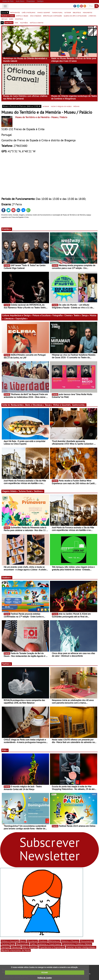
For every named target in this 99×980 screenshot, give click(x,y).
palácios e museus (8, 16)
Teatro (77, 315)
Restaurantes (18, 405)
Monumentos (87, 941)
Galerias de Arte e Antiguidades (81, 947)
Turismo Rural (26, 491)
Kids (5, 750)
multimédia (24, 23)
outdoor (68, 12)
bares (11, 19)
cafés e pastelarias (28, 12)
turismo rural (57, 12)
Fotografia (58, 315)
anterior (46, 106)
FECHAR (45, 973)
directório (9, 23)
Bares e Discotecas (35, 405)
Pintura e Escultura (42, 315)
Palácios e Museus (70, 941)
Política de (45, 978)
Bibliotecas (54, 941)
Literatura (10, 319)
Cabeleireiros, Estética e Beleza (77, 944)
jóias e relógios (36, 16)
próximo (76, 106)
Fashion (7, 664)
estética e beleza (22, 16)
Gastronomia (79, 405)
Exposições (22, 319)
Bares (23, 941)
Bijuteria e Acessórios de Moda (16, 950)
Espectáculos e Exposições (52, 947)
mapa (16, 23)
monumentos (87, 12)
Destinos (39, 491)
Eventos (7, 229)
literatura (92, 16)
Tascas (49, 405)
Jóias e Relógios (30, 947)
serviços (4, 19)
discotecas (19, 19)
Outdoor (7, 577)
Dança (85, 315)
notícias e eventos (37, 23)
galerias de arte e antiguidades (75, 16)
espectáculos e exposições (52, 16)
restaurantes (15, 12)
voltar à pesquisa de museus (61, 106)
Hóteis (14, 491)
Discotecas (32, 941)
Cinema (69, 315)
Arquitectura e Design (21, 315)
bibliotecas (77, 12)
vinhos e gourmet (44, 12)
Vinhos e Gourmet (62, 405)
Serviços (5, 947)
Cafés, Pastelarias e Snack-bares (45, 944)
